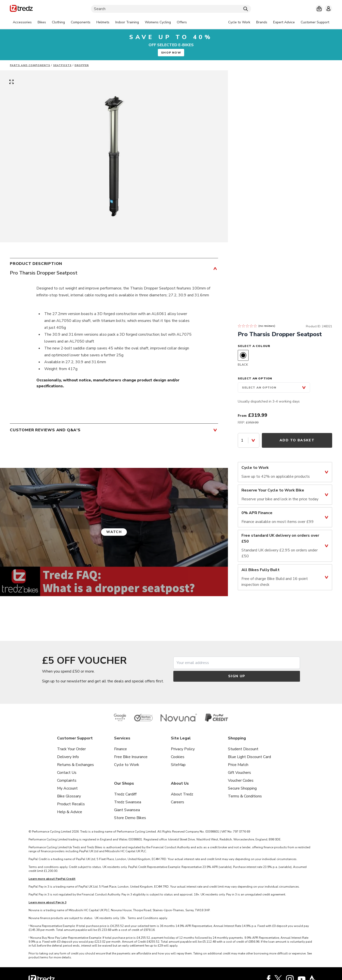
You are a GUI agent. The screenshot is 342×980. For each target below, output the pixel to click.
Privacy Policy (183, 749)
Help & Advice (70, 812)
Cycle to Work (127, 765)
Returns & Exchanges (75, 765)
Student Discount (243, 749)
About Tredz (182, 794)
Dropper (82, 65)
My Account (67, 788)
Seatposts (62, 65)
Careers (178, 802)
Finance (120, 749)
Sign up (237, 676)
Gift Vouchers (239, 773)
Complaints (67, 780)
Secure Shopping (242, 788)
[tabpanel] (100, 22)
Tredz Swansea (128, 802)
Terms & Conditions (245, 796)
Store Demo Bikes (130, 818)
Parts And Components (30, 65)
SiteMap (178, 765)
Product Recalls (71, 804)
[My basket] (319, 9)
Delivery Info (68, 757)
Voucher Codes (241, 780)
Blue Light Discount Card (249, 757)
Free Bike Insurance (131, 757)
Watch (114, 532)
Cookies (178, 757)
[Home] (21, 9)
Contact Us (67, 773)
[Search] (171, 9)
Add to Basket (297, 440)
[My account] (328, 9)
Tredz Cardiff (125, 794)
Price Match (238, 765)
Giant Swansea (127, 810)
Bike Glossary (69, 796)
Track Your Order (71, 749)
